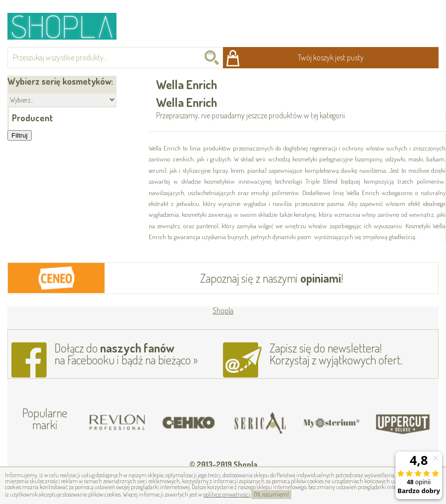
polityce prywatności (227, 494)
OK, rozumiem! (271, 494)
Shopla (69, 26)
